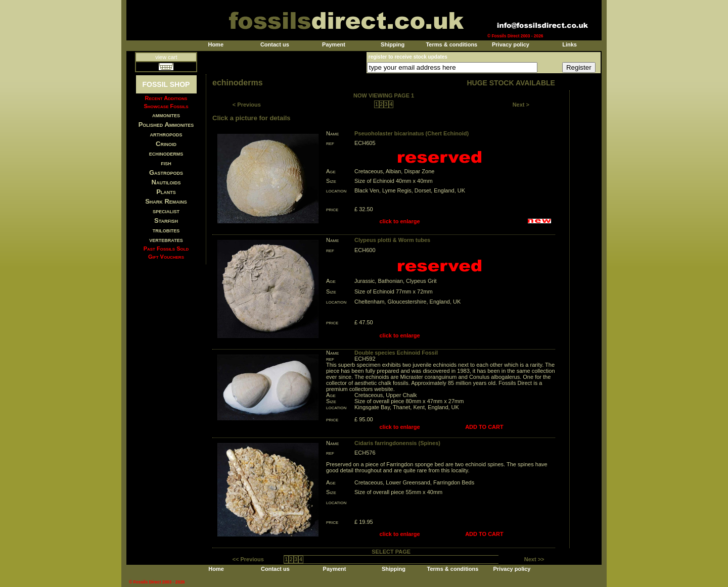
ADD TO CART (484, 427)
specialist (166, 211)
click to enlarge (400, 221)
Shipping (393, 44)
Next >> (534, 559)
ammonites (166, 115)
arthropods (166, 134)
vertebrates (166, 240)
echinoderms (166, 153)
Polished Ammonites (166, 125)
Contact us (275, 44)
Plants (166, 192)
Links (570, 44)
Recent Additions (166, 98)
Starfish (166, 221)
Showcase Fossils (166, 106)
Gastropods (166, 173)
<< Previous (248, 559)
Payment (334, 44)
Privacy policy (511, 44)
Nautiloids (166, 182)
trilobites (166, 230)
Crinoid (166, 144)
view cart (166, 57)
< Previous (247, 105)
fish (166, 163)
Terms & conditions (451, 44)
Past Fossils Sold (166, 249)
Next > (521, 105)
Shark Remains (166, 201)
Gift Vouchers (166, 257)
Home (216, 44)
